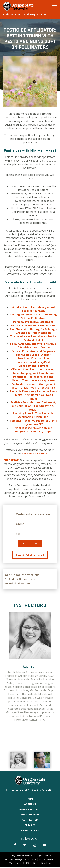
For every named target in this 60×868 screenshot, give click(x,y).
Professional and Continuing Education (25, 14)
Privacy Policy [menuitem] (30, 831)
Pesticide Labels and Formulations (33, 325)
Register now (30, 545)
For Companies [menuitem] (30, 816)
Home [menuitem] (30, 800)
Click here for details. (35, 453)
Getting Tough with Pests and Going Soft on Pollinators (33, 316)
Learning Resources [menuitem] (30, 810)
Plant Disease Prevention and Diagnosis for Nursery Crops (33, 430)
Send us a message (13, 860)
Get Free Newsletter (42, 864)
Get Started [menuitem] (30, 821)
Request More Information (30, 556)
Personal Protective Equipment (33, 322)
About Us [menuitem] (30, 805)
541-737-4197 (30, 860)
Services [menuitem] (30, 826)
